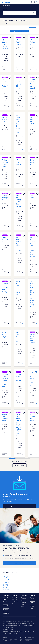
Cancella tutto (32, 27)
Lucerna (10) (6, 583)
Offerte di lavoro (8, 5)
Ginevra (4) (6, 581)
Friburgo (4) (6, 579)
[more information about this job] (9, 69)
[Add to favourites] (10, 38)
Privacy (11, 639)
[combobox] (19, 13)
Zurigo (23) (6, 589)
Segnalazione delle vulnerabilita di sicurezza (30, 639)
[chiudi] (34, 13)
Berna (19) (6, 578)
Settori (5, 602)
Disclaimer (16, 639)
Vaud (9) (5, 587)
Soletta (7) (6, 586)
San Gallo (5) (6, 584)
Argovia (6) (6, 576)
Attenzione (21, 639)
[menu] (37, 2)
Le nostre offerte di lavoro (32, 607)
